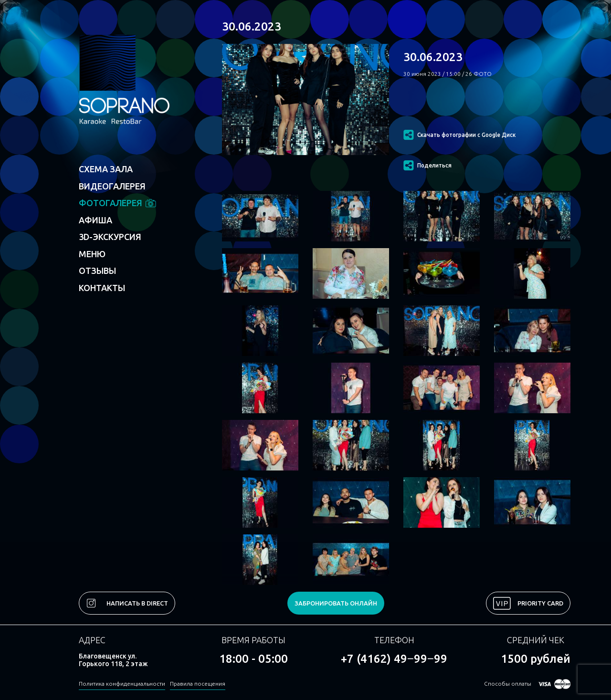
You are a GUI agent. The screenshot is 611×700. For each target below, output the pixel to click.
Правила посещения (198, 684)
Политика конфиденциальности (122, 684)
